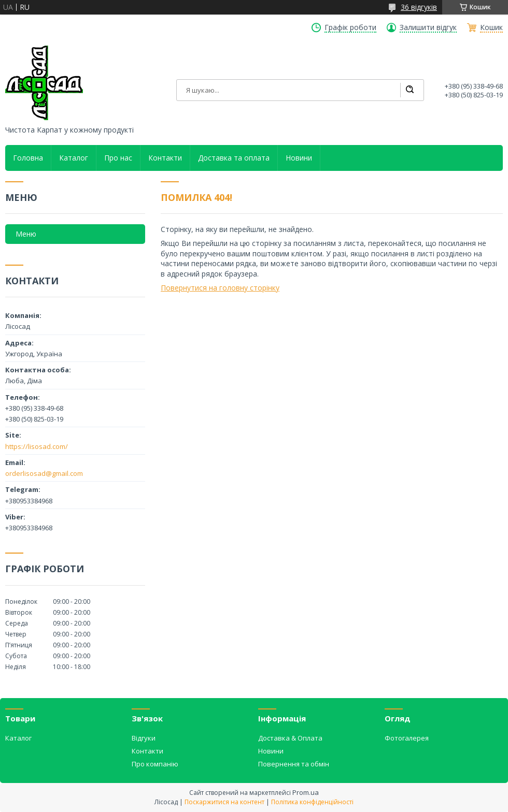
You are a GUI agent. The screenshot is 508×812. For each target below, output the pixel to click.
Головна (28, 158)
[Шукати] (410, 90)
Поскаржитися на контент (224, 802)
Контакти (165, 158)
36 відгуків (419, 7)
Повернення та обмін (294, 764)
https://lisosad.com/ (37, 446)
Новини (299, 158)
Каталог (74, 158)
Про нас (118, 158)
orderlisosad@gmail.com (44, 473)
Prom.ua (306, 792)
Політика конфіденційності (312, 802)
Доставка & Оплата (290, 738)
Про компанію (155, 764)
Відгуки (144, 738)
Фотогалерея (407, 738)
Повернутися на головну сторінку (220, 288)
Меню (26, 234)
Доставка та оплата (234, 158)
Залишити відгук (428, 27)
